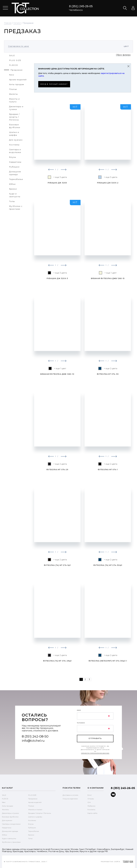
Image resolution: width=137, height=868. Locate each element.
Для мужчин (7, 820)
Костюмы (32, 820)
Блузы (31, 824)
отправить (95, 738)
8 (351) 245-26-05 (81, 6)
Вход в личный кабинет (56, 84)
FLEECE (5, 799)
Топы (30, 838)
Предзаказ (33, 799)
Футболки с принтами (11, 842)
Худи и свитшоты (9, 838)
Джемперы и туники (10, 813)
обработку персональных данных (95, 753)
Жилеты (5, 809)
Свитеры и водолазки (11, 824)
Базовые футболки (10, 817)
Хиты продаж (7, 806)
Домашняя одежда (10, 831)
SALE (4, 795)
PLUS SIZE (32, 795)
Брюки (31, 835)
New (4, 802)
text (25, 8)
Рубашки (32, 827)
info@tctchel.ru (33, 741)
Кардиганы (7, 827)
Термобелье (34, 831)
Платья (31, 806)
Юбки (4, 835)
